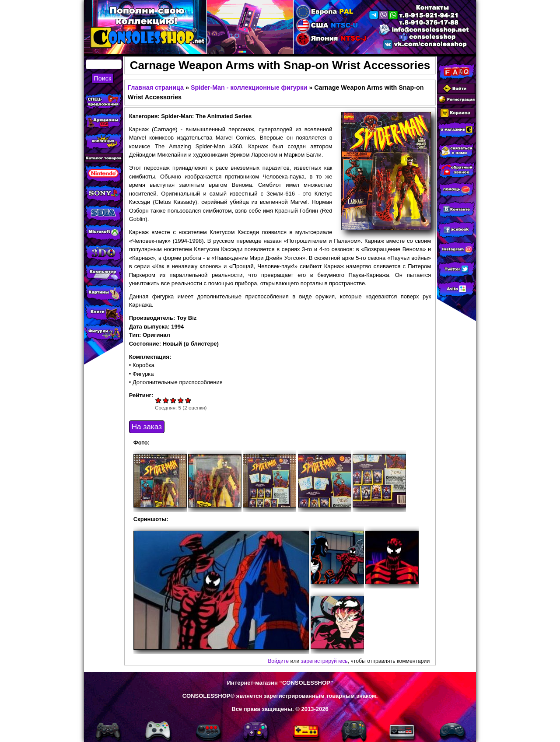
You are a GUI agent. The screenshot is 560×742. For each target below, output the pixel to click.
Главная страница (156, 87)
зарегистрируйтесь (324, 661)
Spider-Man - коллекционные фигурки (249, 87)
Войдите (278, 661)
